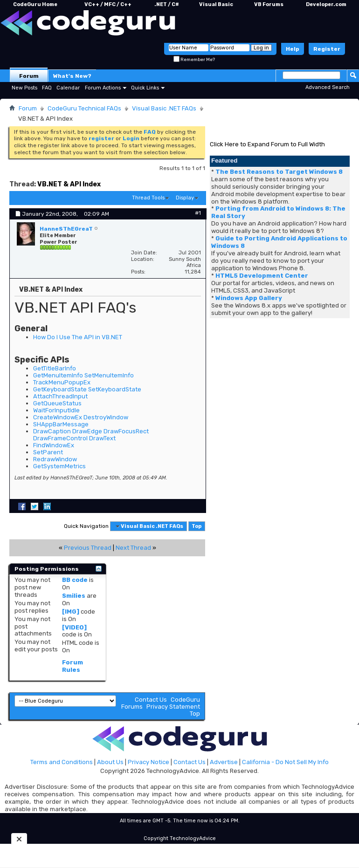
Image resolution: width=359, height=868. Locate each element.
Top (197, 526)
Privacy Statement (173, 707)
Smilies (74, 596)
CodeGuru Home (35, 4)
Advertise (224, 762)
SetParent (48, 452)
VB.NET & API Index (69, 184)
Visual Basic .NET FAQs (164, 108)
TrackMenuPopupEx (62, 382)
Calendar (68, 88)
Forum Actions (103, 88)
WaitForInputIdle (56, 410)
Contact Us (151, 700)
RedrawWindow (55, 459)
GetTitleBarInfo (55, 368)
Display (185, 198)
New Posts (24, 88)
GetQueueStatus (57, 403)
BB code (75, 580)
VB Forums (269, 4)
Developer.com (326, 4)
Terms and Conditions (62, 762)
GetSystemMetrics (59, 466)
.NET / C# (167, 4)
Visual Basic (216, 4)
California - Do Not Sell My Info (285, 762)
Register (327, 49)
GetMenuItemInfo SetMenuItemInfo (83, 375)
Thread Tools (148, 198)
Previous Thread (88, 548)
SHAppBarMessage (61, 424)
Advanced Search (328, 87)
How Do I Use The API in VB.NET (78, 337)
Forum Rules (72, 666)
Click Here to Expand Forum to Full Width (267, 144)
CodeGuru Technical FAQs (84, 108)
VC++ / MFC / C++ (108, 4)
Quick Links (145, 88)
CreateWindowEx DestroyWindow (81, 417)
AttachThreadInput (60, 396)
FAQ (47, 88)
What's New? (72, 76)
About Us (110, 762)
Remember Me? (194, 60)
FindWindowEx (54, 445)
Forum (29, 76)
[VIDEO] (74, 627)
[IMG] (71, 612)
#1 (198, 213)
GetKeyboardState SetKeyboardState (87, 389)
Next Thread (133, 548)
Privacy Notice (148, 762)
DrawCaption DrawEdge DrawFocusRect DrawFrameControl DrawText (91, 435)
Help (293, 49)
